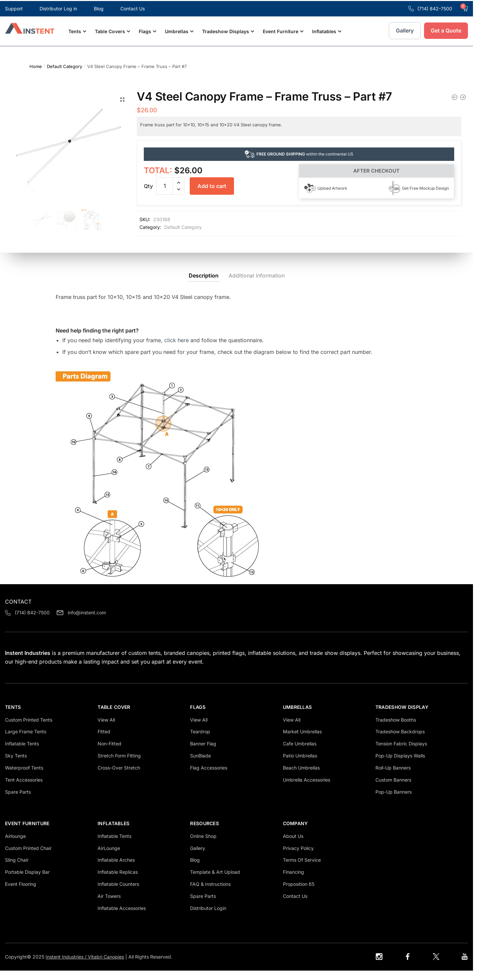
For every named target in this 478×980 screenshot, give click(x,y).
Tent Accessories (24, 789)
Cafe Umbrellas (300, 753)
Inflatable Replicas (118, 881)
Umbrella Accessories (307, 789)
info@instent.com (81, 622)
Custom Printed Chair (28, 857)
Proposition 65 (299, 893)
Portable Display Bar (27, 881)
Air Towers (109, 905)
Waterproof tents (24, 777)
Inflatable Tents (114, 845)
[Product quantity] (165, 184)
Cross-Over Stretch (119, 777)
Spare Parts (18, 801)
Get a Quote (446, 29)
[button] (122, 98)
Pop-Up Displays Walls (400, 765)
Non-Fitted (109, 753)
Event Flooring (21, 893)
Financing (293, 881)
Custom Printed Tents (29, 729)
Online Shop (203, 845)
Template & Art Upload (215, 881)
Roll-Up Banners (393, 777)
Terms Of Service (302, 869)
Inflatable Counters (118, 893)
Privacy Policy (298, 857)
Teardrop (200, 741)
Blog (99, 8)
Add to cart (212, 184)
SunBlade (200, 765)
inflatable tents (22, 753)
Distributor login (208, 917)
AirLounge (109, 857)
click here (176, 349)
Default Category (65, 64)
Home (36, 64)
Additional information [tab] (257, 285)
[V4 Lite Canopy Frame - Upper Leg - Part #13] (455, 95)
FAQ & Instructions (210, 893)
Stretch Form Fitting (119, 765)
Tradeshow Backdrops (400, 741)
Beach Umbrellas (301, 777)
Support (14, 8)
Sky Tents (16, 765)
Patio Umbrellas (300, 765)
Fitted (104, 741)
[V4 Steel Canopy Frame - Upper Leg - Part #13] (463, 95)
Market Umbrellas (302, 741)
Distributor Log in (58, 8)
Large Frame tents (26, 741)
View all (106, 729)
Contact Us (133, 8)
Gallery (405, 29)
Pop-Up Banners (394, 801)
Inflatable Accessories (122, 917)
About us (293, 845)
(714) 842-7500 (430, 8)
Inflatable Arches (116, 869)
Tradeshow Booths (396, 729)
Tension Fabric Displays (401, 753)
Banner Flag (203, 753)
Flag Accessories (209, 777)
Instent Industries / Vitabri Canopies (85, 966)
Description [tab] (204, 285)
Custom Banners (393, 789)
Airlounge (15, 845)
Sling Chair (17, 869)
